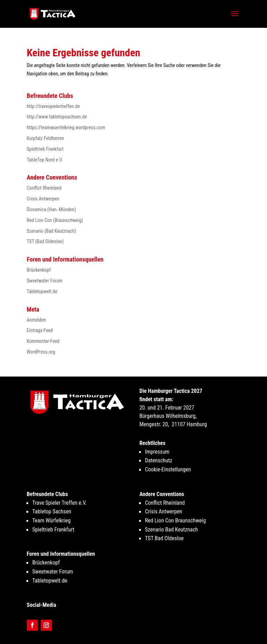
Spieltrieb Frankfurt (45, 149)
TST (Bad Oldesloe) (45, 241)
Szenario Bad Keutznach (171, 530)
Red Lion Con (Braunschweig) (55, 220)
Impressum (157, 452)
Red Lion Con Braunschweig (175, 521)
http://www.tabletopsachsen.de (57, 117)
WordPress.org (41, 352)
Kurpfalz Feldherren (46, 138)
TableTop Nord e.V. (45, 160)
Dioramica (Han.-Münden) (51, 209)
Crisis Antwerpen (43, 199)
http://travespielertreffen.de (53, 106)
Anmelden (36, 320)
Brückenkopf (39, 270)
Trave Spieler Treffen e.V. (60, 503)
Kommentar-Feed (43, 341)
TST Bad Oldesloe (164, 538)
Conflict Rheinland (44, 188)
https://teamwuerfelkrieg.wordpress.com (66, 127)
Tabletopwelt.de (42, 291)
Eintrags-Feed (40, 330)
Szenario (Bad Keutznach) (51, 231)
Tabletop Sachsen (52, 511)
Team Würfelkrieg (51, 521)
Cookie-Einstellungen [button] (168, 469)
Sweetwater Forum (45, 281)
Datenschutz (159, 460)
